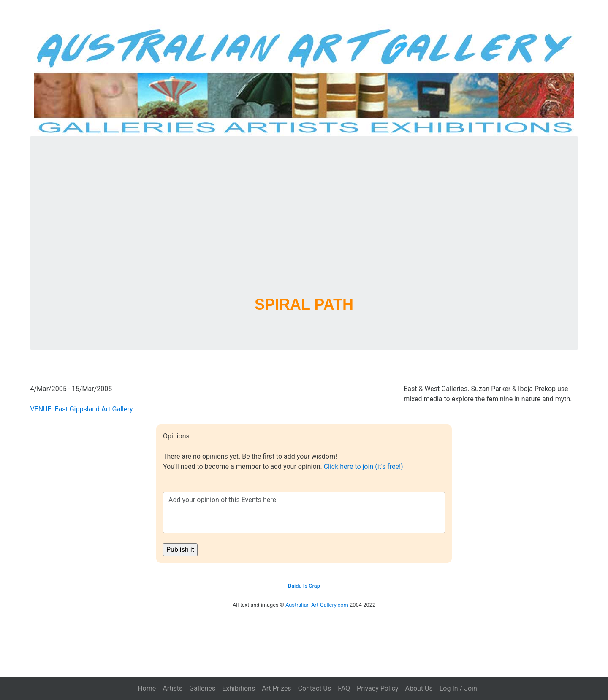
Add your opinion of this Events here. (304, 513)
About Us (419, 688)
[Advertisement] (304, 226)
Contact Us (315, 688)
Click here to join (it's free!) (364, 466)
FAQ (344, 688)
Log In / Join (458, 688)
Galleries (202, 688)
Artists (172, 688)
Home (147, 688)
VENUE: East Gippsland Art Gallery (81, 409)
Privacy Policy (378, 688)
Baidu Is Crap (304, 586)
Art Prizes (276, 688)
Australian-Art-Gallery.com (317, 605)
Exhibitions (239, 688)
